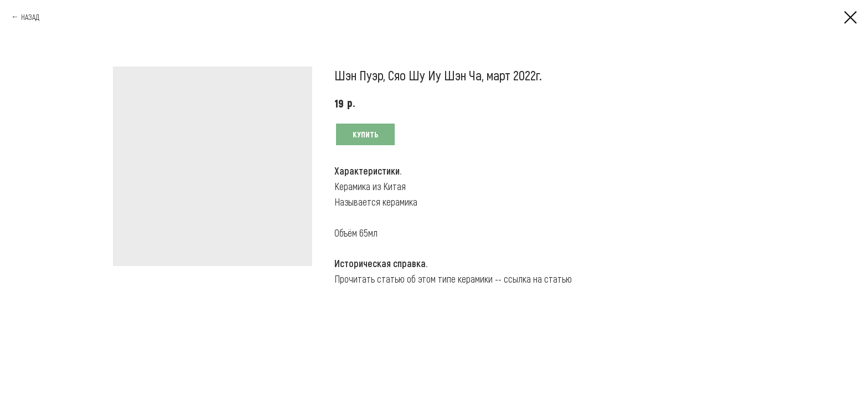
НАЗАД (30, 17)
